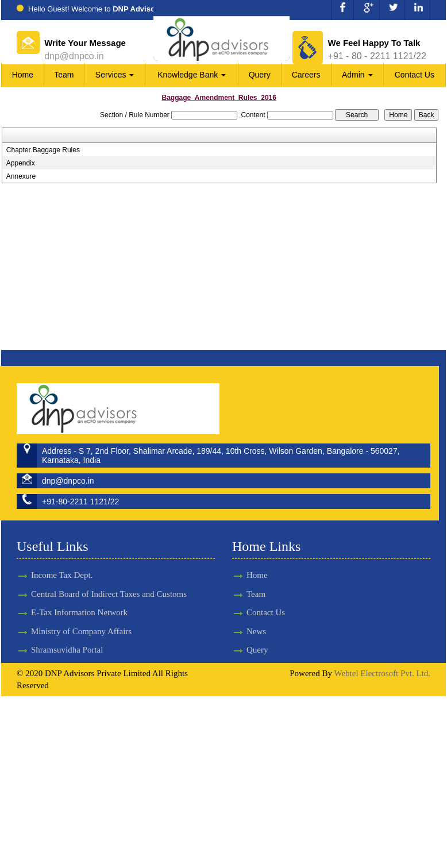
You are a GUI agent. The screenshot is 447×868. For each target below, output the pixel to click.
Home (23, 75)
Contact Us (415, 75)
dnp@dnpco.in (74, 56)
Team (64, 75)
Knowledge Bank (192, 75)
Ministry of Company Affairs (81, 621)
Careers (306, 75)
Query (260, 75)
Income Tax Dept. (62, 565)
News (246, 631)
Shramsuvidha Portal (67, 639)
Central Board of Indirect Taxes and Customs (109, 584)
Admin (357, 75)
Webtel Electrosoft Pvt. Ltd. (382, 673)
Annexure (21, 176)
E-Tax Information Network (79, 602)
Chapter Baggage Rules (43, 150)
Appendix (21, 163)
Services (115, 75)
